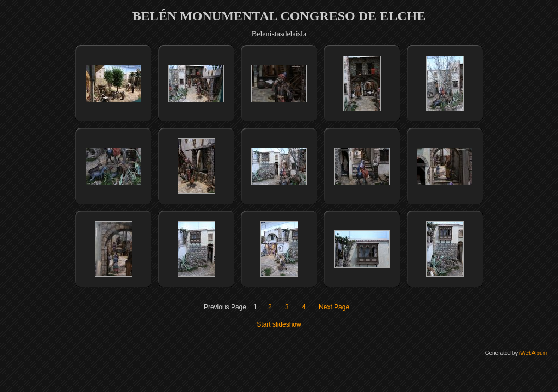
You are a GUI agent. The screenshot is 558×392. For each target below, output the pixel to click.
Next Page (334, 307)
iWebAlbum (533, 353)
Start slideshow (279, 324)
